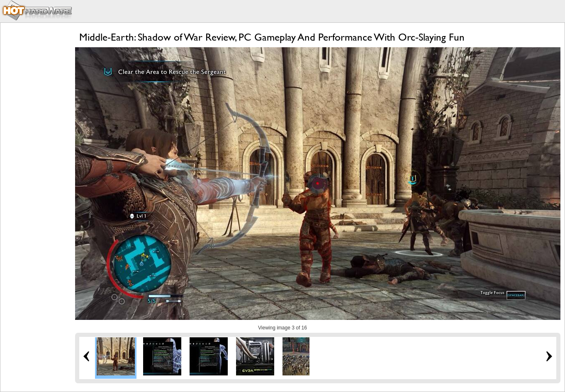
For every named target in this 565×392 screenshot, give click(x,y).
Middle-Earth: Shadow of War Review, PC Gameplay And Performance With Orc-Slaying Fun (272, 37)
